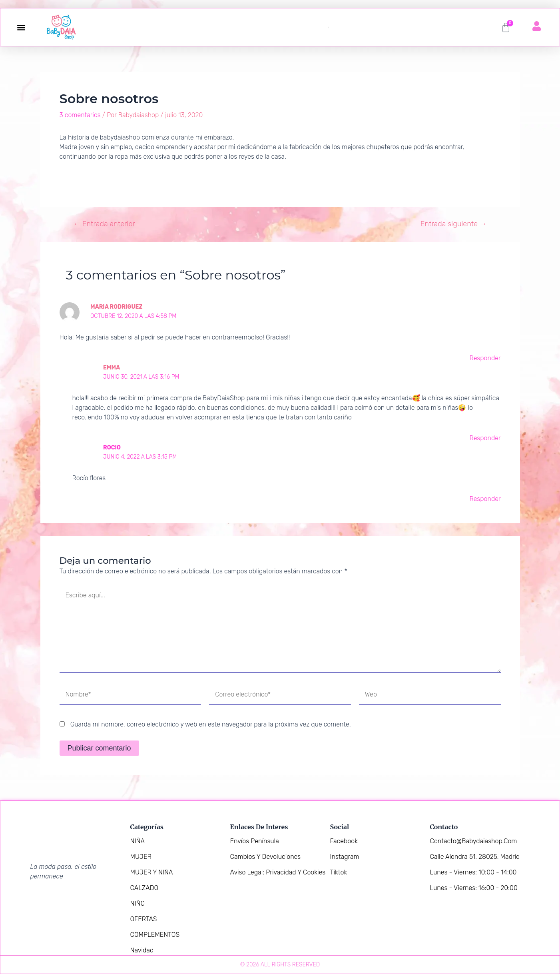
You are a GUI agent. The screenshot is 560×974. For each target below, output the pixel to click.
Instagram (345, 857)
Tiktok (339, 872)
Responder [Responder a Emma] (485, 438)
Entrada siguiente (454, 224)
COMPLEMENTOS (155, 935)
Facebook (344, 841)
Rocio (112, 448)
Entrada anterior (104, 224)
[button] (21, 27)
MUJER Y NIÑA (152, 872)
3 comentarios (80, 115)
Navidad (142, 950)
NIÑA (138, 841)
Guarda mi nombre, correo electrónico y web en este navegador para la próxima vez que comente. (211, 724)
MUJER (141, 857)
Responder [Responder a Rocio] (485, 499)
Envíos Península (255, 841)
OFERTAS (144, 919)
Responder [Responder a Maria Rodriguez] (485, 358)
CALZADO (144, 888)
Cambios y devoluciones (266, 857)
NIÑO (138, 903)
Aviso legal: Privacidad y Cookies (278, 872)
